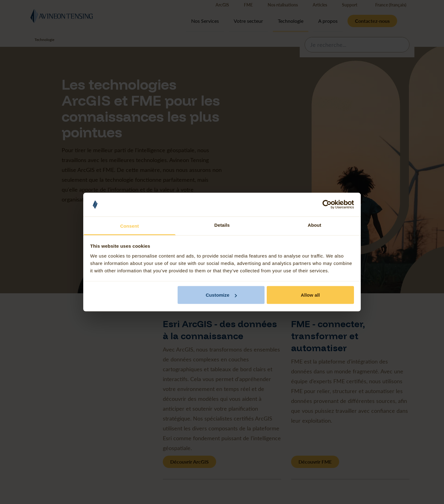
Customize (221, 295)
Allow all (310, 295)
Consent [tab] (130, 226)
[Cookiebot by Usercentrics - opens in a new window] (327, 205)
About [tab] (314, 225)
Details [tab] (222, 225)
